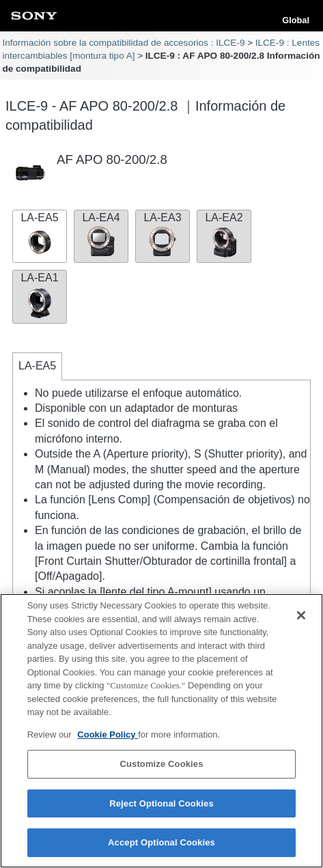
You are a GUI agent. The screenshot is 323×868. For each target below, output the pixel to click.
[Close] (301, 615)
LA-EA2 (224, 235)
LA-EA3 (163, 235)
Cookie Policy (108, 734)
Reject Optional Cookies (161, 803)
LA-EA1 (40, 295)
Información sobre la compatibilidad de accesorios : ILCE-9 (123, 43)
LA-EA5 (40, 235)
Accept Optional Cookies (161, 843)
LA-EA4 (101, 235)
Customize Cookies (161, 764)
